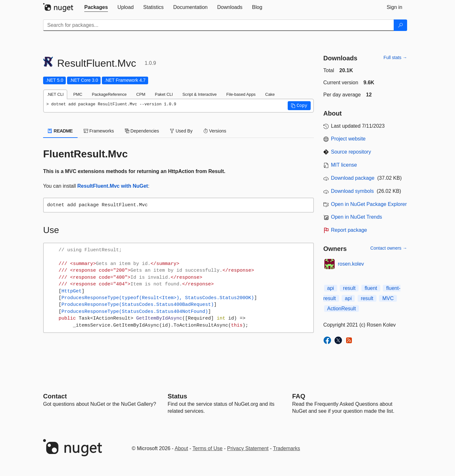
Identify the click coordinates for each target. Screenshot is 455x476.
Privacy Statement (248, 448)
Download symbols (353, 191)
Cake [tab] (270, 94)
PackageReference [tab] (109, 94)
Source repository (351, 152)
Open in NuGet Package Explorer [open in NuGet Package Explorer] (369, 204)
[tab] (96, 7)
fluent (371, 288)
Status (177, 396)
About (181, 448)
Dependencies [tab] (142, 131)
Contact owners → (389, 248)
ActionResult (342, 309)
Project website (349, 139)
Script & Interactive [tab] (199, 94)
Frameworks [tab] (99, 131)
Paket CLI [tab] (164, 94)
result (349, 288)
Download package (353, 178)
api (331, 288)
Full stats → (395, 57)
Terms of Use (208, 448)
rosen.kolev (351, 264)
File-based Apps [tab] (241, 94)
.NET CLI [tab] (55, 94)
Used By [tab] (181, 131)
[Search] (400, 25)
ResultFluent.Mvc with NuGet (113, 186)
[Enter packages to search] (219, 25)
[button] (299, 106)
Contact (55, 396)
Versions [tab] (215, 131)
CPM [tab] (141, 94)
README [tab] (60, 131)
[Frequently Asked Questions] (299, 396)
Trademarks (287, 448)
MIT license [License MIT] (344, 165)
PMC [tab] (78, 94)
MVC (388, 298)
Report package (349, 230)
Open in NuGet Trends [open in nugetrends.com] (357, 217)
